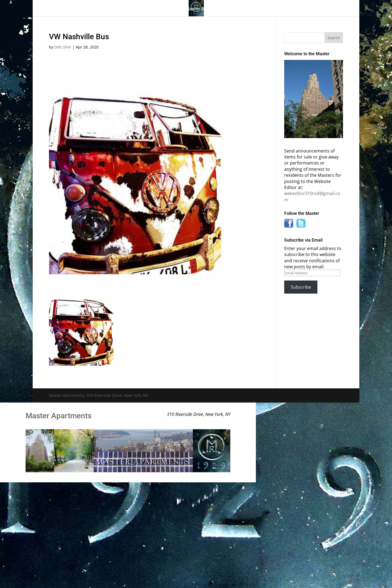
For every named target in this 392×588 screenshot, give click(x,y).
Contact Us (311, 9)
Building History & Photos (146, 9)
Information (250, 9)
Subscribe (301, 287)
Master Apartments (59, 416)
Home (70, 9)
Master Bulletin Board (208, 9)
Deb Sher (63, 47)
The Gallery (95, 9)
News (281, 9)
